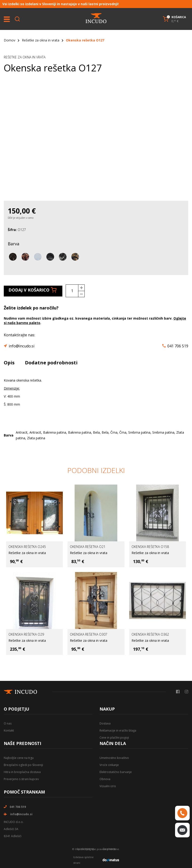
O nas (8, 723)
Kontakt (9, 730)
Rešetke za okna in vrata (41, 40)
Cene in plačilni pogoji (114, 738)
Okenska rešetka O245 (27, 547)
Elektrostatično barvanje (116, 772)
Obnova (105, 779)
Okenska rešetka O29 (26, 634)
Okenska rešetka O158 (150, 547)
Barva (14, 244)
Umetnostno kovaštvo (114, 758)
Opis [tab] (9, 363)
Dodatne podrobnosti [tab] (51, 363)
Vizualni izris (108, 786)
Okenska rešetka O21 (88, 547)
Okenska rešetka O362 (150, 634)
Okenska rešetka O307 (89, 634)
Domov (10, 40)
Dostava (105, 723)
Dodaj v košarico (32, 290)
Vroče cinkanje (109, 765)
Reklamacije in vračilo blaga (118, 730)
